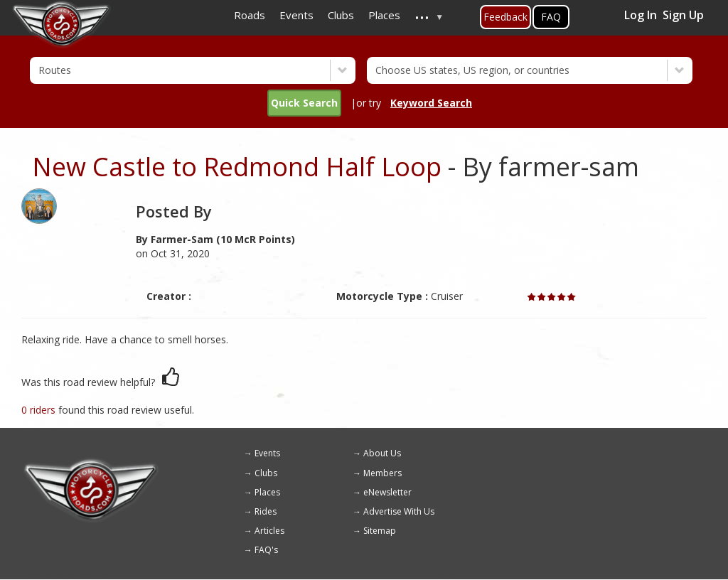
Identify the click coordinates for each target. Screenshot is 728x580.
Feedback (505, 17)
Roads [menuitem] (250, 15)
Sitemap (380, 531)
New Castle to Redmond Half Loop (237, 167)
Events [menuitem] (296, 15)
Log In (641, 15)
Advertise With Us (399, 511)
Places (267, 492)
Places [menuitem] (384, 15)
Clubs (266, 473)
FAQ (551, 17)
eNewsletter (387, 492)
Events (267, 453)
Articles (269, 531)
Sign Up (683, 15)
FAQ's (266, 550)
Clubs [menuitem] (341, 15)
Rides (266, 511)
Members (382, 473)
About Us (382, 453)
